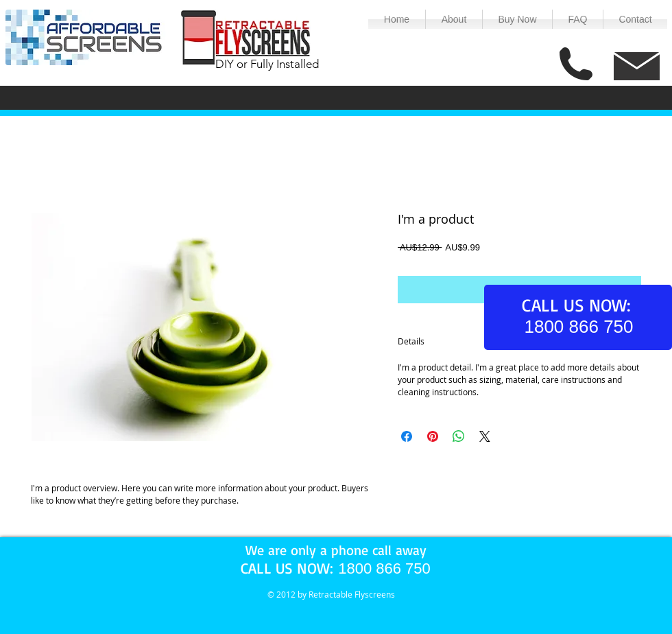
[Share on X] (485, 436)
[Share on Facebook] (407, 436)
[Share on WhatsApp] (459, 436)
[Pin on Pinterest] (433, 436)
